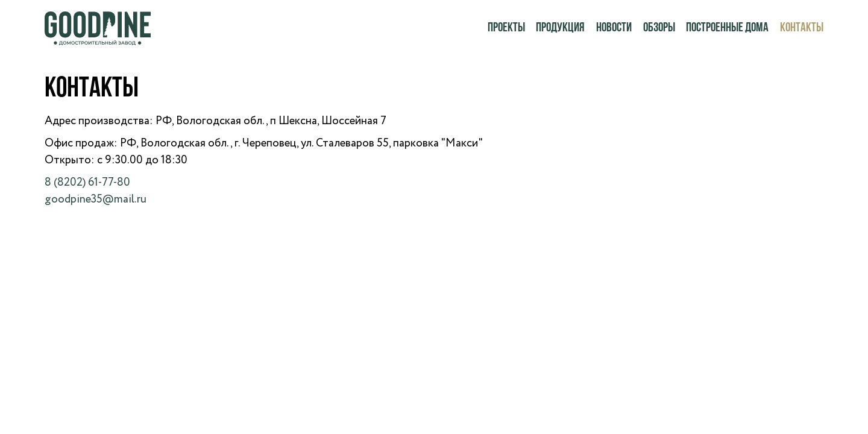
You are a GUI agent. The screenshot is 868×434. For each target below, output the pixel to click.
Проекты (506, 28)
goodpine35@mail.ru (96, 199)
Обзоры (659, 28)
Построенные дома (727, 28)
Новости (614, 28)
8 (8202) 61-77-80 (87, 182)
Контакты (802, 28)
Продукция (560, 28)
